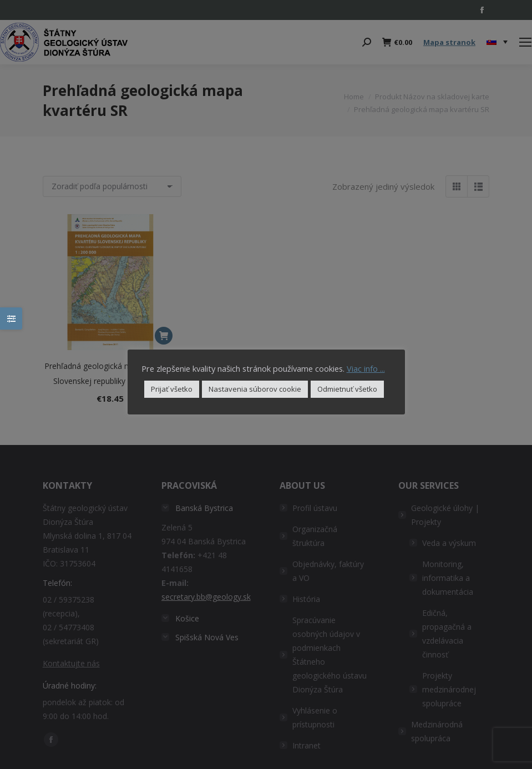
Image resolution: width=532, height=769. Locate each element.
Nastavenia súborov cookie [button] (255, 389)
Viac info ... (366, 368)
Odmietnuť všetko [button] (347, 389)
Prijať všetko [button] (172, 389)
